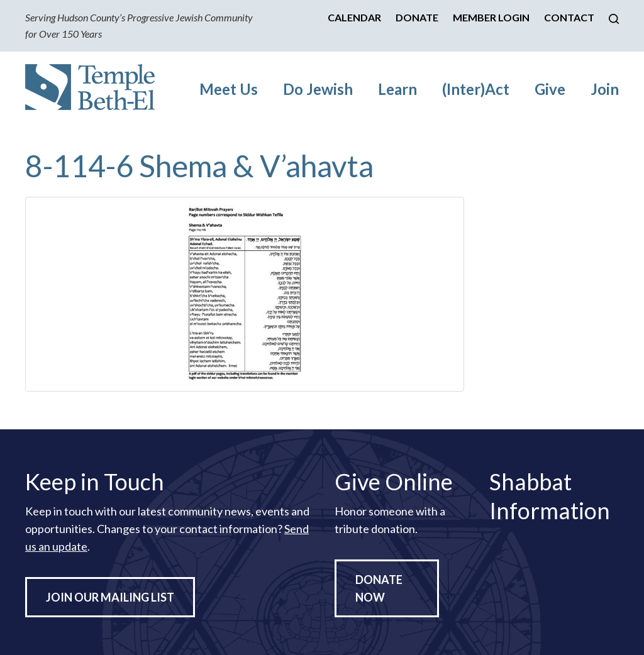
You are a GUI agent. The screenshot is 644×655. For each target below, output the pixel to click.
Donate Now (379, 588)
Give (550, 89)
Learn (397, 89)
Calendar (354, 17)
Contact (569, 17)
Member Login (491, 17)
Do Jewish (318, 89)
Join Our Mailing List (110, 597)
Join (605, 89)
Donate (417, 17)
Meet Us (229, 89)
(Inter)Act (476, 89)
